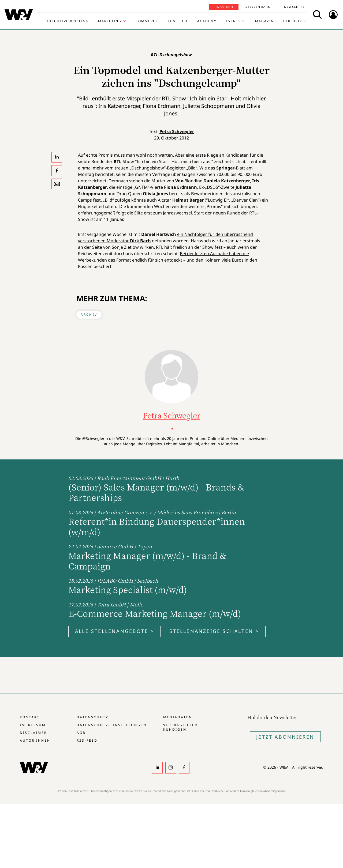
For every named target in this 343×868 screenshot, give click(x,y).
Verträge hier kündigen (180, 727)
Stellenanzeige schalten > (214, 631)
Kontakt (30, 717)
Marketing (110, 21)
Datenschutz (93, 717)
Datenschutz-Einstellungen (112, 725)
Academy (207, 21)
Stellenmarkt (259, 7)
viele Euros (233, 260)
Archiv (89, 314)
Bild (192, 168)
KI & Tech (178, 21)
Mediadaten (178, 717)
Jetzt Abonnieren (285, 737)
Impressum (33, 725)
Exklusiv (293, 21)
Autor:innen (35, 740)
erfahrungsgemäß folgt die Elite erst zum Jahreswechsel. (135, 213)
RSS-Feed (87, 740)
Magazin (264, 21)
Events (233, 21)
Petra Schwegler (177, 131)
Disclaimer (33, 733)
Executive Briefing (68, 21)
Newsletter (295, 7)
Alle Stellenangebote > (114, 631)
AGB (81, 733)
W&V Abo (225, 7)
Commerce (147, 21)
